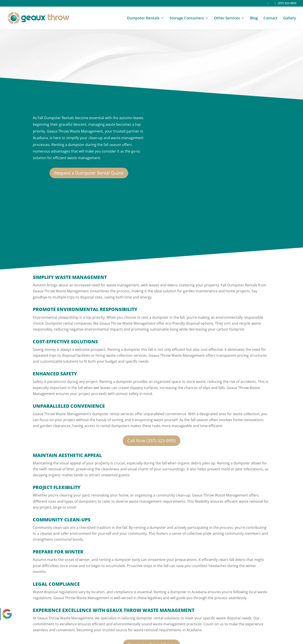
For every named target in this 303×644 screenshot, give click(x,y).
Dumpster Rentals (143, 18)
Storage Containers (187, 18)
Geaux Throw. (64, 633)
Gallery (290, 18)
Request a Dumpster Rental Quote (89, 173)
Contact (270, 18)
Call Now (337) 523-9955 (151, 390)
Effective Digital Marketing (83, 639)
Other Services (227, 18)
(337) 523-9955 (285, 4)
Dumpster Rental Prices (151, 594)
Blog (254, 18)
